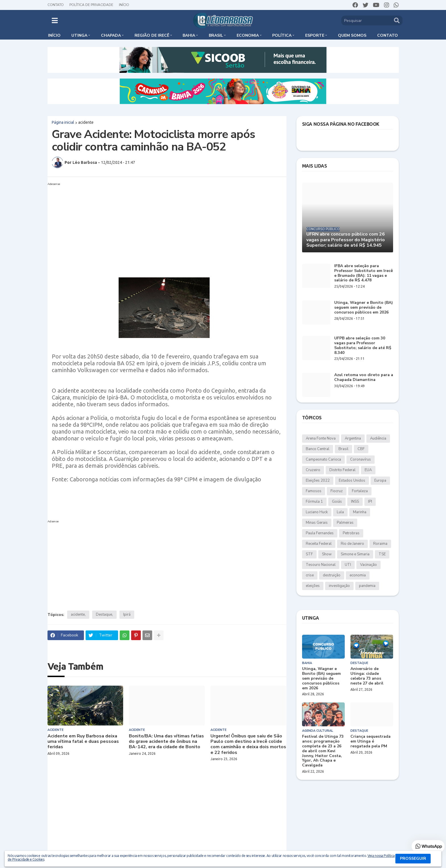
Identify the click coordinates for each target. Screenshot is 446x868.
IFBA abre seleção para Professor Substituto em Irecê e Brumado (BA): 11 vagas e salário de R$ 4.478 (364, 273)
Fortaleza (360, 491)
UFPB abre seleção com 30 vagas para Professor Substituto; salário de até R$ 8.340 (363, 346)
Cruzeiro (313, 470)
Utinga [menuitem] (79, 35)
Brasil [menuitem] (216, 35)
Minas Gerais (317, 523)
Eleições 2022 (318, 481)
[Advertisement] (161, 228)
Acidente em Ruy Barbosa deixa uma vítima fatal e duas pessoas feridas (83, 742)
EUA (368, 470)
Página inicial (63, 122)
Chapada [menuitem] (111, 35)
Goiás (337, 502)
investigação (339, 586)
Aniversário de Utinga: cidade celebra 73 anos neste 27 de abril (367, 676)
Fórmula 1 (314, 502)
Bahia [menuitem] (189, 35)
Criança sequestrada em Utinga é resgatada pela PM (370, 741)
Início (124, 5)
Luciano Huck (317, 512)
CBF (361, 449)
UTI (348, 565)
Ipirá (127, 615)
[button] (55, 20)
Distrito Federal (342, 470)
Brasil (343, 449)
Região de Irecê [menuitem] (152, 35)
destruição (332, 575)
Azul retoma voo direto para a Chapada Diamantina (364, 378)
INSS (355, 502)
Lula (340, 512)
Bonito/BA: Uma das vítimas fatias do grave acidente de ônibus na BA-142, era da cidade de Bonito (166, 742)
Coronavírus (361, 459)
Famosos (314, 491)
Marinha (360, 512)
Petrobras (351, 533)
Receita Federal (319, 544)
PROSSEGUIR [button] (413, 858)
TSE (382, 554)
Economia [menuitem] (248, 35)
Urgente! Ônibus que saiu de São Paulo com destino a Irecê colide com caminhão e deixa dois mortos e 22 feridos (248, 744)
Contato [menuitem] (388, 35)
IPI (370, 502)
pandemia (367, 586)
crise (310, 575)
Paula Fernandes (320, 533)
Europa (380, 481)
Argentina (353, 438)
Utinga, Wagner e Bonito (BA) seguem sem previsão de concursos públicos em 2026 (364, 308)
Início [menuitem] (54, 35)
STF (309, 554)
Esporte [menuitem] (315, 35)
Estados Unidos (352, 481)
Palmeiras (345, 523)
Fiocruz (337, 491)
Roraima (380, 544)
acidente (86, 122)
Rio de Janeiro (352, 544)
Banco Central (318, 449)
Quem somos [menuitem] (352, 35)
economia (358, 575)
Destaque (104, 615)
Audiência (378, 438)
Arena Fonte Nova (321, 438)
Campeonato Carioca (323, 459)
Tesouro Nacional (321, 565)
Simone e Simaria (355, 554)
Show (327, 554)
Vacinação (368, 565)
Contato (56, 5)
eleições (313, 586)
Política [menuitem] (282, 35)
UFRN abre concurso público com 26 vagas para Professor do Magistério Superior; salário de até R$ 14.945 (346, 240)
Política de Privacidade (91, 5)
